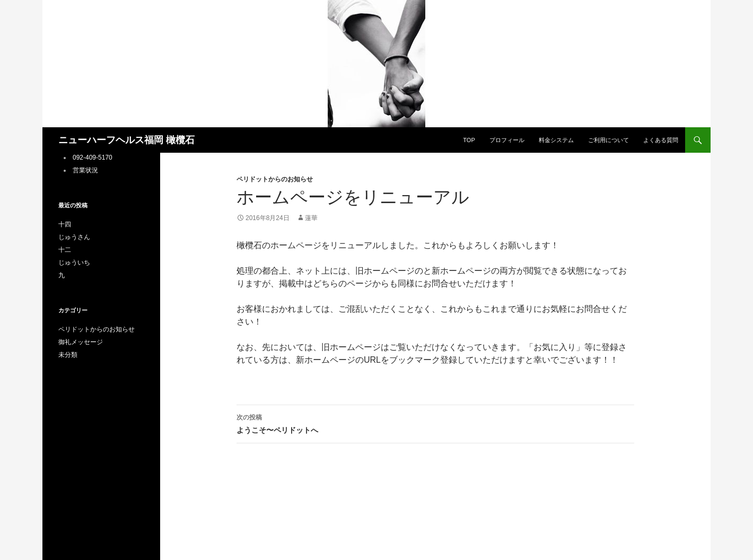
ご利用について (608, 140)
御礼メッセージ (81, 342)
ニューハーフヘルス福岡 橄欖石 (126, 140)
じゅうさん (74, 237)
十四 (65, 224)
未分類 (68, 355)
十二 (65, 250)
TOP (469, 140)
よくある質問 (661, 140)
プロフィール (507, 140)
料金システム (556, 140)
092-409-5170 (93, 157)
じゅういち (74, 262)
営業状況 (85, 170)
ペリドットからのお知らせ (275, 179)
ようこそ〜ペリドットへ (435, 423)
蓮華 (311, 218)
